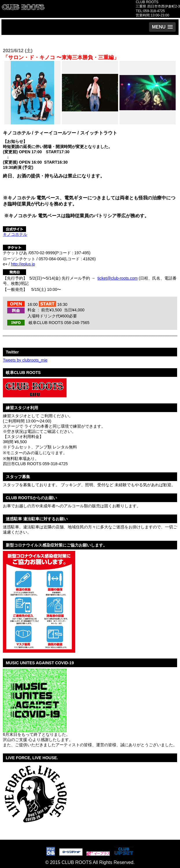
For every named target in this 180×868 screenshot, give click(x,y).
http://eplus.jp (23, 264)
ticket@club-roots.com (118, 278)
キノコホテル (15, 234)
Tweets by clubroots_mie (25, 360)
